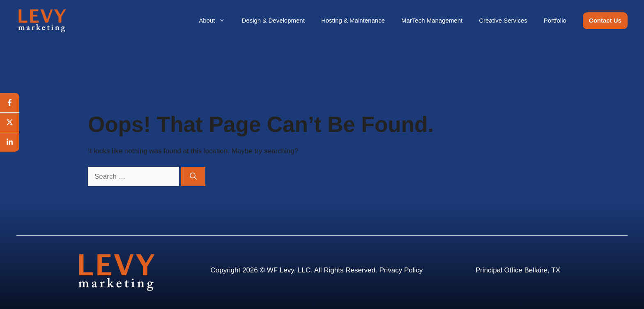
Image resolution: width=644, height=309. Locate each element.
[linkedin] (10, 142)
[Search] (193, 177)
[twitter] (10, 122)
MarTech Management (432, 20)
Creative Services (503, 20)
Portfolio (555, 20)
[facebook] (10, 103)
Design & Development (273, 20)
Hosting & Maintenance (353, 20)
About (216, 21)
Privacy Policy (401, 270)
